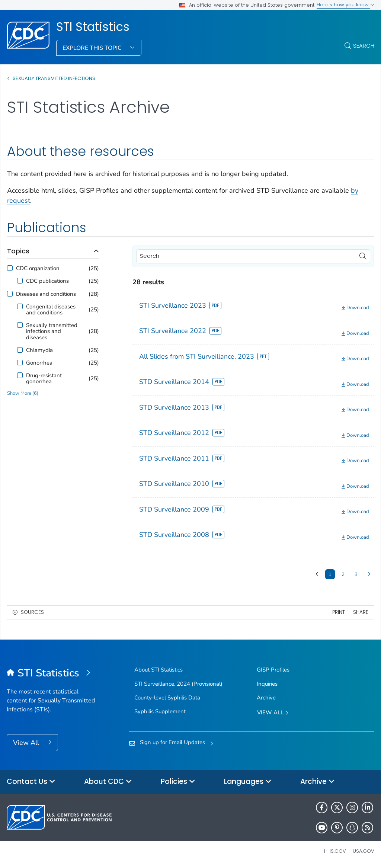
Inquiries (267, 684)
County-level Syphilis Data (167, 698)
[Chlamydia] (20, 350)
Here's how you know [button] (345, 5)
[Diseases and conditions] (10, 294)
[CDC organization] (10, 268)
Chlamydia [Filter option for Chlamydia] (39, 350)
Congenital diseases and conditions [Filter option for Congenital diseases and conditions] (51, 310)
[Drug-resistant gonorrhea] (20, 375)
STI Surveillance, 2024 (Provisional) (178, 684)
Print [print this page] (339, 612)
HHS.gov (335, 851)
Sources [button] (32, 612)
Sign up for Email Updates (172, 742)
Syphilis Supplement (160, 711)
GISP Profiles (273, 670)
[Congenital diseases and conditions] (20, 306)
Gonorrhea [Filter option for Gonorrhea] (39, 363)
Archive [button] (318, 782)
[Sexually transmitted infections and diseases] (20, 325)
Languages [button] (248, 782)
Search (364, 46)
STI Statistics (93, 27)
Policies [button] (178, 782)
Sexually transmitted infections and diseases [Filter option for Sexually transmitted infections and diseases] (52, 331)
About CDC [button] (108, 782)
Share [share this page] (361, 612)
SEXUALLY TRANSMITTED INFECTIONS (54, 78)
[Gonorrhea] (20, 363)
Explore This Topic (93, 48)
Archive (266, 698)
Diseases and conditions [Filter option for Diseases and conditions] (46, 294)
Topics (18, 251)
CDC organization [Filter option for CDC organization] (38, 268)
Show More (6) (23, 393)
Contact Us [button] (31, 782)
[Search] (253, 256)
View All (27, 743)
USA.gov (364, 851)
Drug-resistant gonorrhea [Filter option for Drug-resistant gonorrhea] (44, 378)
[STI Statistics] (53, 673)
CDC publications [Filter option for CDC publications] (47, 281)
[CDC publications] (20, 281)
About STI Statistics (159, 670)
